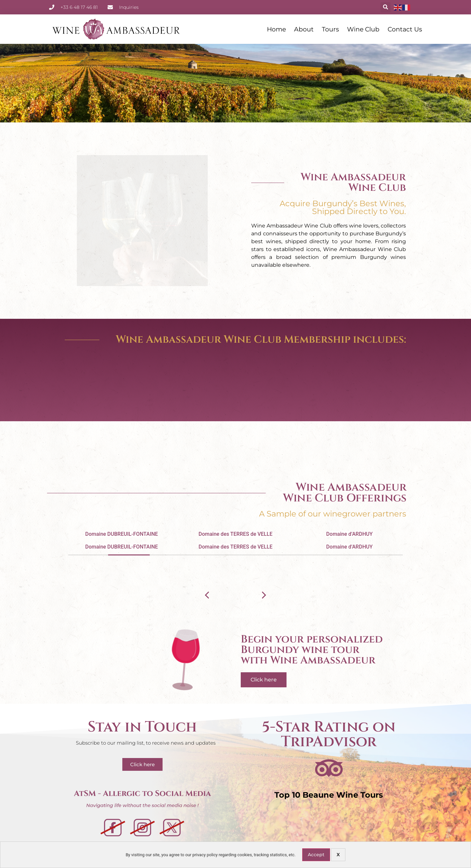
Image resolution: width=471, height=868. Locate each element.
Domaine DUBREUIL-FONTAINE (121, 534)
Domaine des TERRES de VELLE (235, 534)
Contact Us (405, 29)
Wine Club (363, 29)
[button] (385, 7)
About (304, 29)
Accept (316, 855)
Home (276, 29)
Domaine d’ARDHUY (349, 534)
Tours (330, 29)
